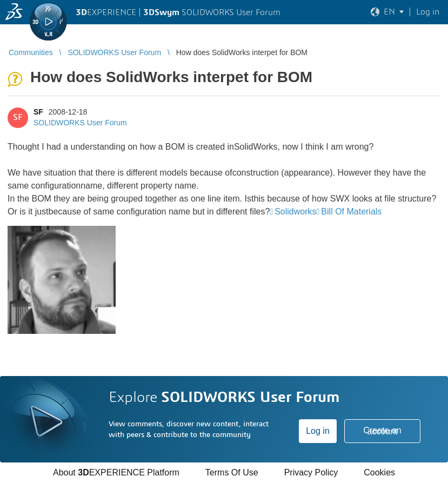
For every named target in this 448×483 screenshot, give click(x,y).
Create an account (382, 431)
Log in (318, 431)
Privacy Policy (311, 472)
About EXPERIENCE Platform (116, 472)
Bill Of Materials (351, 212)
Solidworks (295, 212)
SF (38, 112)
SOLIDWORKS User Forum (80, 123)
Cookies (379, 472)
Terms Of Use (232, 472)
